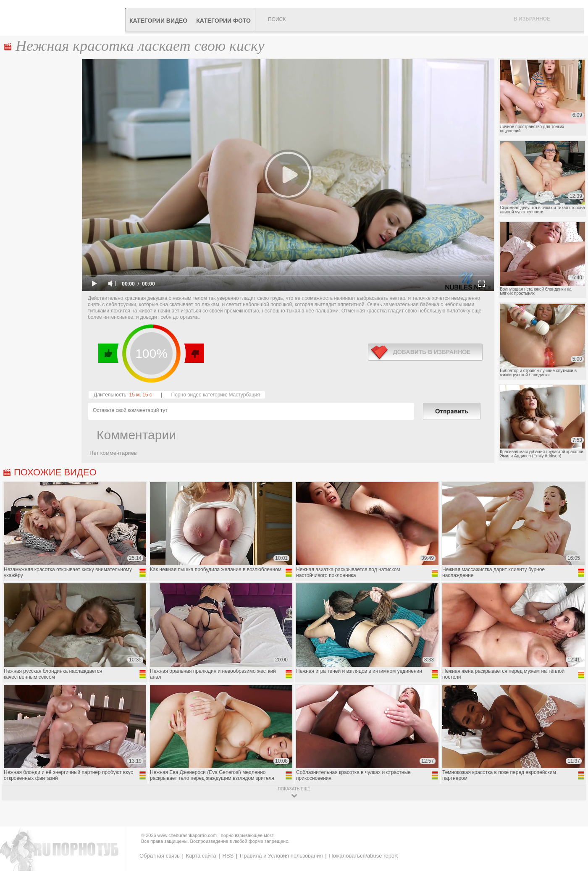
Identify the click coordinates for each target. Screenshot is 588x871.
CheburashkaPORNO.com (64, 18)
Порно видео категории (199, 395)
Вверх (572, 817)
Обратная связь (160, 856)
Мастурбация (244, 395)
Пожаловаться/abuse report (363, 856)
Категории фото (223, 21)
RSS (228, 856)
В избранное (532, 19)
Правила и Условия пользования (281, 856)
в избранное (425, 352)
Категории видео (158, 21)
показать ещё (294, 789)
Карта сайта (201, 856)
